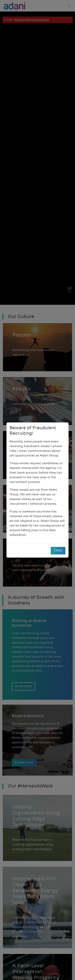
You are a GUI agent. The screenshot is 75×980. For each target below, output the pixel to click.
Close (58, 551)
